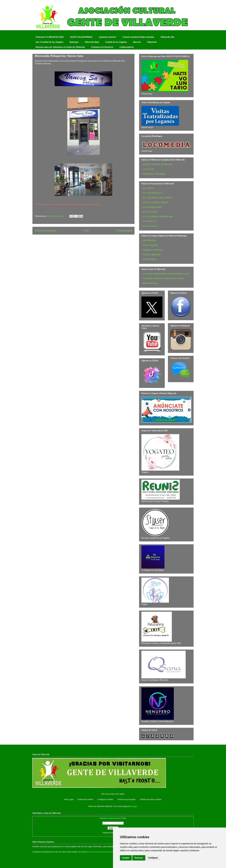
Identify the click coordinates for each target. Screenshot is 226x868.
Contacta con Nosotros (102, 47)
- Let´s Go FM (148, 169)
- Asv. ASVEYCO (149, 221)
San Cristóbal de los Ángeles (50, 42)
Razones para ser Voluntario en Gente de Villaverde (60, 47)
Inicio (86, 231)
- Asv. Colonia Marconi (151, 193)
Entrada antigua (124, 231)
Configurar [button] (153, 858)
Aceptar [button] (126, 858)
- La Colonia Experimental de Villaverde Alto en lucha (165, 274)
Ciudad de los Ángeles (116, 42)
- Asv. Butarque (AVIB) (151, 207)
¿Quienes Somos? (107, 37)
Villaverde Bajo (92, 42)
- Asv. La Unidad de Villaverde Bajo (157, 216)
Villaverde (152, 42)
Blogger (134, 806)
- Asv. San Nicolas (150, 212)
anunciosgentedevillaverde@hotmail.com (105, 852)
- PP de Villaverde (149, 245)
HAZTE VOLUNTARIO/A (81, 37)
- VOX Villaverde (149, 259)
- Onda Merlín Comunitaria (153, 174)
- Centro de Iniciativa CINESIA (155, 202)
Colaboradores (127, 47)
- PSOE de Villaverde (151, 255)
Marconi (137, 42)
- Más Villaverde (149, 240)
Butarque (74, 42)
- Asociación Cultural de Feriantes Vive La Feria (163, 278)
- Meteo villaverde (149, 283)
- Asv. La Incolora (149, 226)
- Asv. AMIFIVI (148, 188)
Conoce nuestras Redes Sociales (138, 37)
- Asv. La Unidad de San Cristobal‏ (156, 198)
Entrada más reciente (45, 231)
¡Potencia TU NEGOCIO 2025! (50, 37)
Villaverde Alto (167, 37)
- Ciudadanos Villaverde (152, 250)
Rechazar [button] (139, 858)
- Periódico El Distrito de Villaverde (157, 164)
